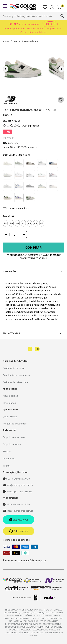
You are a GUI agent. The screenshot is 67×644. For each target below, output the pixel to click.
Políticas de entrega (14, 368)
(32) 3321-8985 (19, 520)
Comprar (33, 247)
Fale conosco (19, 531)
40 (17, 223)
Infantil (6, 466)
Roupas (7, 451)
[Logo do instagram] (37, 349)
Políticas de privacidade (16, 382)
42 (29, 223)
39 (11, 223)
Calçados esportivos (14, 437)
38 (5, 223)
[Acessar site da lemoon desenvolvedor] (27, 598)
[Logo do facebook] (30, 349)
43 (36, 223)
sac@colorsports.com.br (18, 485)
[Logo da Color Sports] (23, 7)
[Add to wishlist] (61, 100)
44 (42, 223)
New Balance (31, 41)
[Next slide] (61, 69)
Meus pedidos (10, 396)
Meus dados (9, 403)
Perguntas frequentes (15, 424)
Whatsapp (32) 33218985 (18, 491)
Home (6, 41)
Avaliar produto (31, 126)
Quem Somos (10, 416)
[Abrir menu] (5, 6)
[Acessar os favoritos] (45, 7)
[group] (23, 69)
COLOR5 (50, 24)
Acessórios (9, 458)
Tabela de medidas (16, 208)
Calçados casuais (12, 444)
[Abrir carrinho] (60, 7)
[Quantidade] (15, 235)
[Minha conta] (52, 7)
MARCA (17, 41)
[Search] (61, 16)
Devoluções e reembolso (16, 375)
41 (23, 223)
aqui (44, 258)
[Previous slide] (6, 69)
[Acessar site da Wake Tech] (49, 598)
